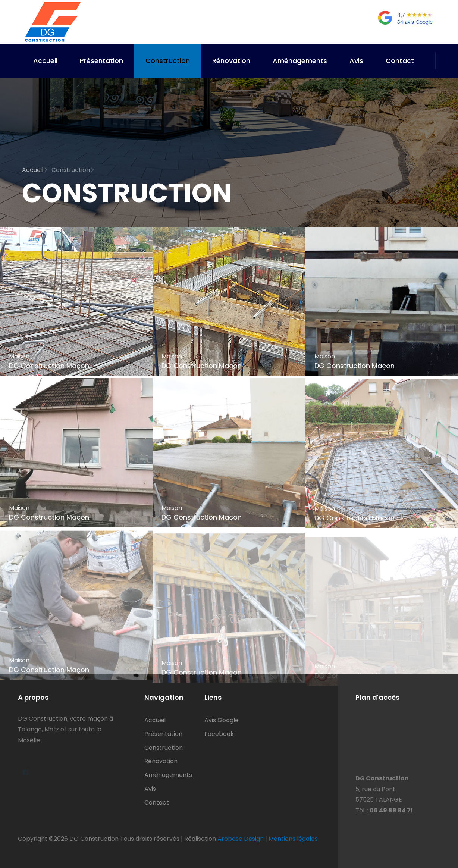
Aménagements (300, 61)
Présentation (101, 61)
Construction (168, 61)
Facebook (219, 734)
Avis (356, 61)
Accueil (45, 61)
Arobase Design (241, 839)
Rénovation (231, 61)
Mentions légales (293, 839)
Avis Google (222, 720)
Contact (400, 61)
